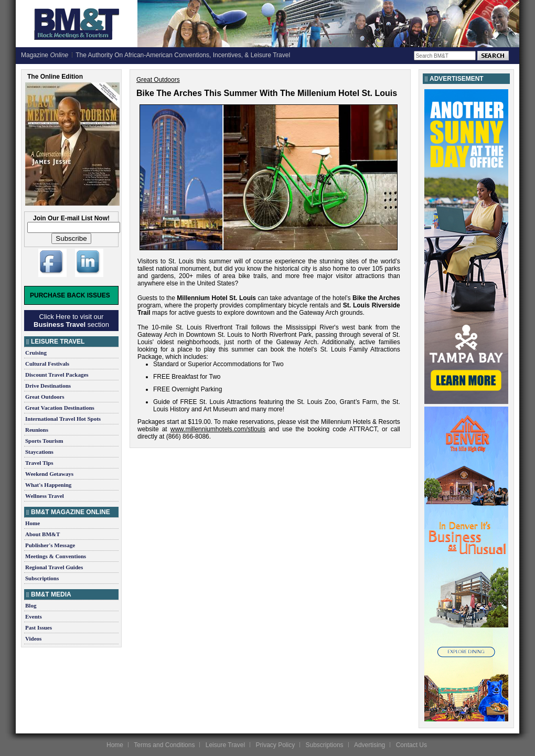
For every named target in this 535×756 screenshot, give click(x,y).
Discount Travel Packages (57, 375)
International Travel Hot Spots (63, 419)
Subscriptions (42, 578)
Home (33, 523)
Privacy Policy (275, 745)
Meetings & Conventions (56, 556)
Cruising (36, 353)
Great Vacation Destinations (60, 408)
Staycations (39, 452)
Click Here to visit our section (71, 321)
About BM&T (42, 534)
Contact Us (411, 745)
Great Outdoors (45, 397)
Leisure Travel (225, 745)
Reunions (37, 430)
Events (34, 616)
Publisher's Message (50, 545)
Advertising (370, 745)
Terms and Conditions (164, 745)
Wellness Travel (45, 496)
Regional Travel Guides (54, 567)
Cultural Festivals (47, 364)
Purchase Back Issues (70, 295)
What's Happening (48, 485)
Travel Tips (39, 463)
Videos (33, 638)
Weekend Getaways (49, 474)
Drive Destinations (48, 386)
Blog (31, 605)
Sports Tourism (44, 441)
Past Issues (39, 627)
